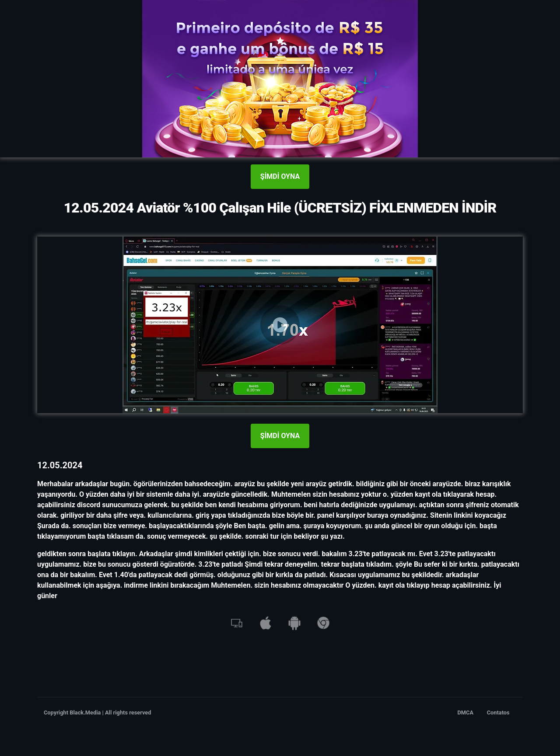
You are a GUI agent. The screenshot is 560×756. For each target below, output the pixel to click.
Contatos (498, 712)
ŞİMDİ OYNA (280, 176)
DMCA (466, 712)
